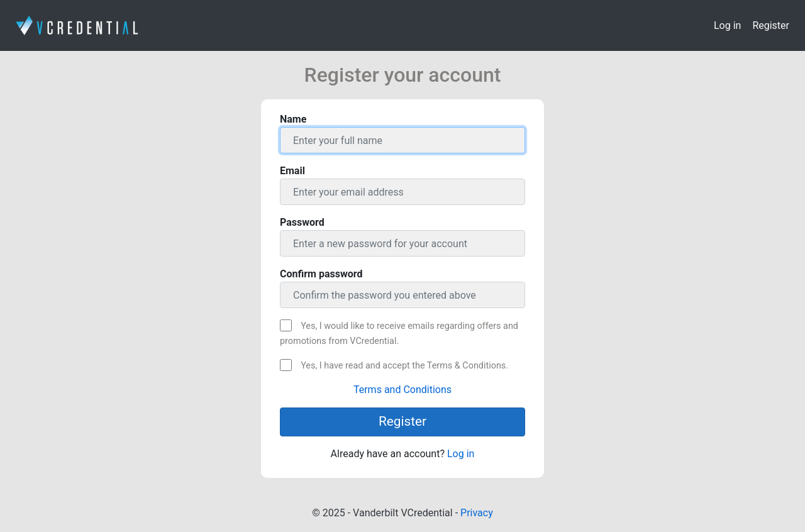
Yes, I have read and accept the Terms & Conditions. (404, 366)
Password (302, 222)
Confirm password (321, 274)
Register (771, 25)
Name (293, 119)
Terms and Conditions (402, 390)
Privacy (477, 513)
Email (292, 171)
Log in (727, 25)
